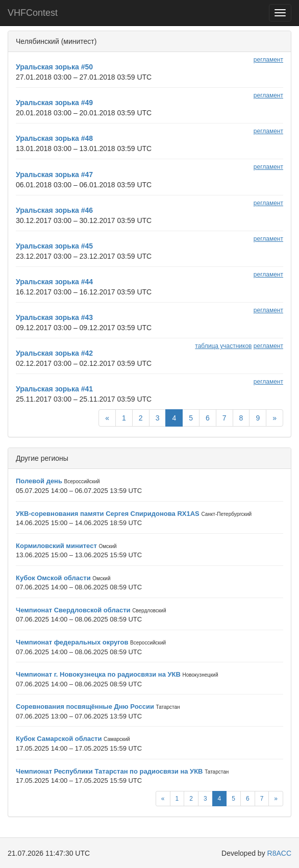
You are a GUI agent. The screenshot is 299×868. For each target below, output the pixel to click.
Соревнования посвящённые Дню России (85, 706)
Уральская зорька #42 (54, 353)
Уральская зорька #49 (54, 103)
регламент (268, 60)
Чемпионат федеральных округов (72, 642)
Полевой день (39, 481)
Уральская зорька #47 (54, 175)
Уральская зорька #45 (54, 246)
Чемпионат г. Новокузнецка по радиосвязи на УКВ (98, 674)
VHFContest (33, 13)
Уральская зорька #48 (54, 138)
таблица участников (223, 346)
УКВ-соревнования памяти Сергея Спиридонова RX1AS (108, 514)
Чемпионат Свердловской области (73, 610)
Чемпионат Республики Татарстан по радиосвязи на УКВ (109, 771)
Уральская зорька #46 (54, 210)
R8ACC (279, 853)
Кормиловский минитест (56, 546)
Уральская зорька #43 (54, 317)
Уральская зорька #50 (54, 67)
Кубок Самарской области (59, 739)
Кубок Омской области (53, 578)
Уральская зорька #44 (54, 282)
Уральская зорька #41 (54, 389)
